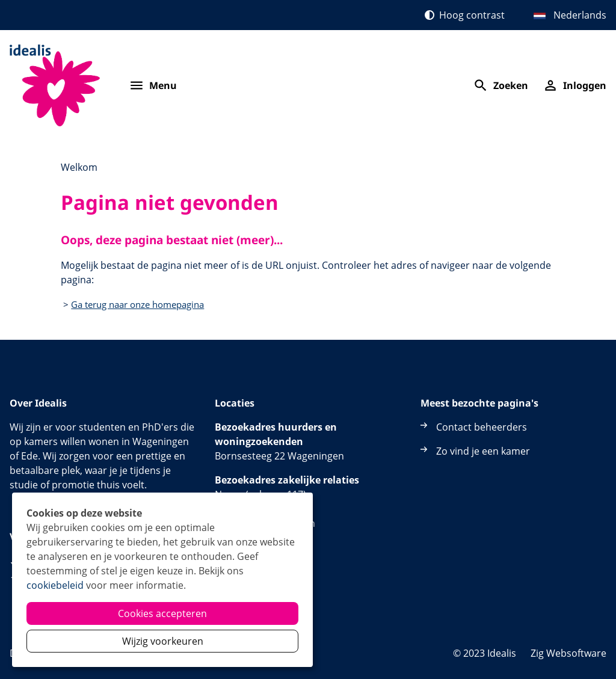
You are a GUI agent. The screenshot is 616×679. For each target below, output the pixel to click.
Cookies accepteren (162, 613)
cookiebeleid (55, 585)
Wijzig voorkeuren (163, 641)
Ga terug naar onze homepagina (137, 304)
